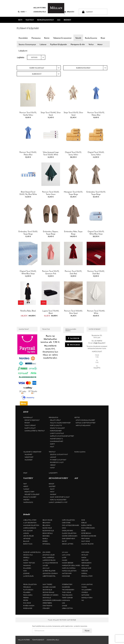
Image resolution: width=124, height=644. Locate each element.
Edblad (84, 523)
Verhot (53, 465)
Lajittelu (21, 57)
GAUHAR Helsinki (87, 544)
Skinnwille (47, 598)
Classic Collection (69, 533)
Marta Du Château (69, 568)
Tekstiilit (52, 452)
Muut (52, 447)
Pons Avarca (28, 595)
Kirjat (25, 473)
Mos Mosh (85, 552)
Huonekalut (28, 417)
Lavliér (45, 565)
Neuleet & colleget (32, 494)
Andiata (26, 533)
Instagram (74, 345)
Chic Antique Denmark (70, 525)
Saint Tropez (47, 584)
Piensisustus (53, 417)
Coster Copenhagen (70, 536)
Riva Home (27, 603)
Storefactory (67, 584)
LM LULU (65, 552)
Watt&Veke (85, 595)
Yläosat (26, 489)
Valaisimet (28, 454)
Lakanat (53, 457)
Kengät (51, 484)
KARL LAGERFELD (48, 558)
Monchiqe (66, 576)
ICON (25, 571)
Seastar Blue (47, 590)
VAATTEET (30, 20)
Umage (65, 606)
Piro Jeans (27, 587)
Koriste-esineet (56, 431)
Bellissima (46, 525)
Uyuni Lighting (87, 584)
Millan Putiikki (40, 8)
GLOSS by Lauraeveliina (32, 552)
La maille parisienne (50, 563)
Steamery (46, 608)
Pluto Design (28, 590)
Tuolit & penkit (30, 425)
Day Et (64, 541)
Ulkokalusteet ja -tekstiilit (35, 431)
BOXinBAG (46, 536)
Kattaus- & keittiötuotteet (86, 423)
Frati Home (85, 539)
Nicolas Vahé (86, 568)
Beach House (47, 520)
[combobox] (36, 57)
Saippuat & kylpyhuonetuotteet (62, 436)
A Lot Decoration (30, 523)
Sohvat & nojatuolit (32, 420)
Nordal (84, 573)
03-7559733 (98, 341)
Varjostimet (29, 457)
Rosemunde (28, 608)
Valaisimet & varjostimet (32, 452)
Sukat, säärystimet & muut (60, 497)
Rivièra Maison (29, 606)
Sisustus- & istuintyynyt (59, 454)
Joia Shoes (46, 552)
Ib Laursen (27, 568)
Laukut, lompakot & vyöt (58, 502)
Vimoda (84, 587)
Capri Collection (68, 520)
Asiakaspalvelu (40, 12)
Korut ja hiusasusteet (58, 500)
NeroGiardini (86, 563)
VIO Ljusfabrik (86, 590)
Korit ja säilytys (56, 425)
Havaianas (27, 565)
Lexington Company (50, 573)
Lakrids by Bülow (49, 560)
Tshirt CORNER (67, 598)
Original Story (87, 576)
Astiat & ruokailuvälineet (85, 420)
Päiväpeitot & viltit (57, 462)
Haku (22, 12)
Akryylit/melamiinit (83, 425)
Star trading (47, 606)
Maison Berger (68, 563)
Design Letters (68, 544)
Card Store (66, 523)
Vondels (85, 592)
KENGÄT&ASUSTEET (46, 20)
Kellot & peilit (55, 420)
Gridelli (26, 558)
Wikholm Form (87, 598)
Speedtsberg (47, 603)
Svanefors (66, 587)
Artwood (27, 539)
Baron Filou (28, 544)
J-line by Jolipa (28, 576)
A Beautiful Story (30, 520)
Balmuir (26, 541)
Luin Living (66, 555)
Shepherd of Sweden (50, 595)
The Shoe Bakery (68, 590)
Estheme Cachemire (89, 536)
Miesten (26, 500)
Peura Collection (30, 584)
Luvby (64, 558)
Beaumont (47, 523)
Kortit (52, 444)
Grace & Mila (28, 555)
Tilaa (87, 631)
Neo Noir (85, 560)
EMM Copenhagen (88, 528)
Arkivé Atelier (28, 536)
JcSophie (26, 573)
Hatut (52, 492)
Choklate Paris (67, 531)
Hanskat (53, 494)
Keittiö (77, 417)
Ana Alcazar (28, 531)
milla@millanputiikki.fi (99, 343)
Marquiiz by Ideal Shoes (71, 565)
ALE (59, 20)
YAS (83, 600)
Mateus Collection (69, 571)
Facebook (74, 338)
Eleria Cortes (87, 525)
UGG (64, 603)
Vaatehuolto (28, 502)
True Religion (67, 595)
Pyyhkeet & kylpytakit (58, 460)
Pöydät (27, 423)
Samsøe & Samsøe (49, 587)
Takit (25, 484)
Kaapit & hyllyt (30, 428)
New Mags (85, 565)
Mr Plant (85, 555)
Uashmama (66, 600)
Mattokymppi (67, 573)
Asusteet (52, 486)
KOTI (20, 20)
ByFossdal (46, 544)
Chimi (64, 528)
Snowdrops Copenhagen (52, 600)
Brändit (67, 20)
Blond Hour (47, 528)
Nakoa (84, 558)
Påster (26, 600)
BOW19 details (48, 533)
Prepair (26, 598)
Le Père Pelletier (49, 571)
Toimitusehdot (38, 640)
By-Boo (45, 541)
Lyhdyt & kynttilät (57, 433)
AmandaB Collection (31, 525)
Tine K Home (67, 592)
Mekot (26, 486)
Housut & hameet (30, 497)
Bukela (45, 539)
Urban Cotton (67, 608)
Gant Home (86, 541)
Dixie (83, 520)
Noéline (85, 571)
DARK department (69, 539)
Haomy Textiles (29, 563)
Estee (83, 531)
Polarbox (27, 592)
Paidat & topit (29, 492)
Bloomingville (48, 531)
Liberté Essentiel (49, 576)
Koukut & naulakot (57, 428)
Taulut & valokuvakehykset (60, 423)
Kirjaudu (69, 13)
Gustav (26, 560)
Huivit (52, 489)
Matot (52, 468)
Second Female (48, 592)
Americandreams (30, 528)
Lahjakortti (53, 473)
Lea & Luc (46, 568)
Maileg (65, 560)
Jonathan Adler (49, 555)
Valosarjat (28, 460)
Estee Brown (86, 533)
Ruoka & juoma (80, 452)
